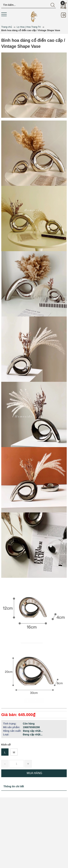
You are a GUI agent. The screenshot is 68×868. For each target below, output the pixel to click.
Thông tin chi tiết (14, 786)
